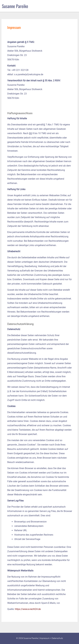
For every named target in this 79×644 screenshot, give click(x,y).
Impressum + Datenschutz (51, 638)
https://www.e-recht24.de (28, 609)
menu (73, 5)
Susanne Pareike (15, 6)
